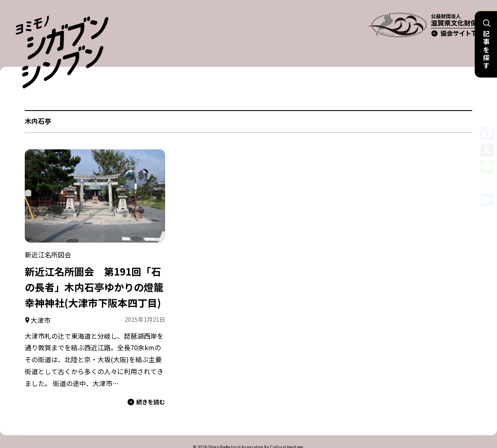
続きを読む (146, 383)
